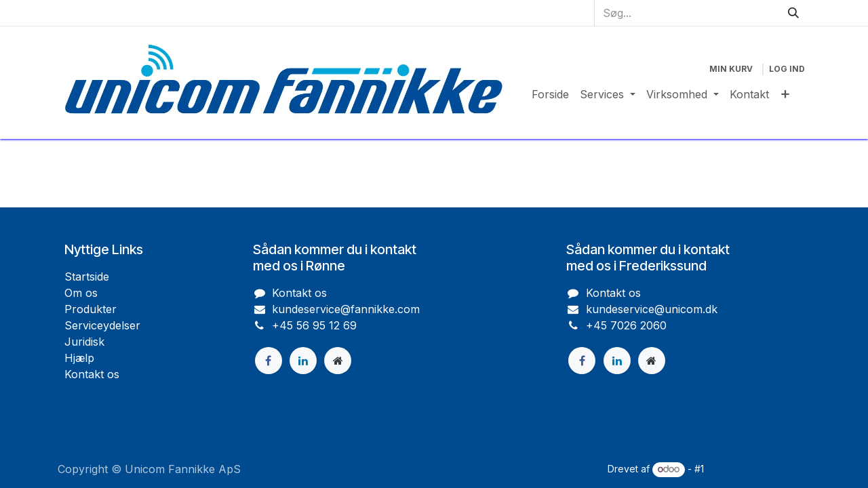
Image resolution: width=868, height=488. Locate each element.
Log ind (787, 69)
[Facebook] (582, 361)
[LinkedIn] (617, 361)
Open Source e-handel (758, 469)
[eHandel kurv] (731, 69)
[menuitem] (550, 94)
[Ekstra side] (652, 361)
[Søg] (793, 13)
